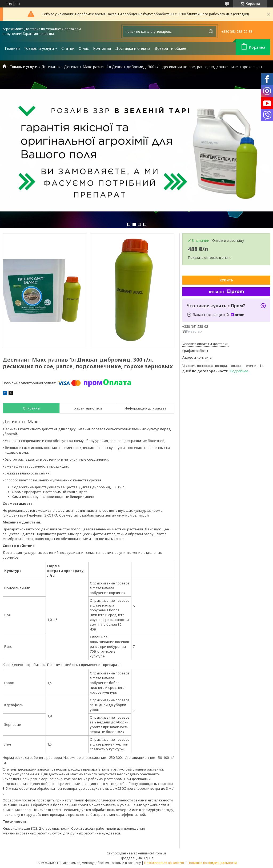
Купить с (226, 292)
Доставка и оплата (133, 48)
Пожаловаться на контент (164, 863)
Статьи (68, 48)
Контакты (102, 48)
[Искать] (211, 31)
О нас (84, 48)
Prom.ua (160, 853)
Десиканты (51, 67)
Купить (226, 280)
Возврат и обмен (170, 48)
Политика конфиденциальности (212, 863)
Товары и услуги (39, 48)
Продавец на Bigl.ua (136, 858)
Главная (12, 48)
